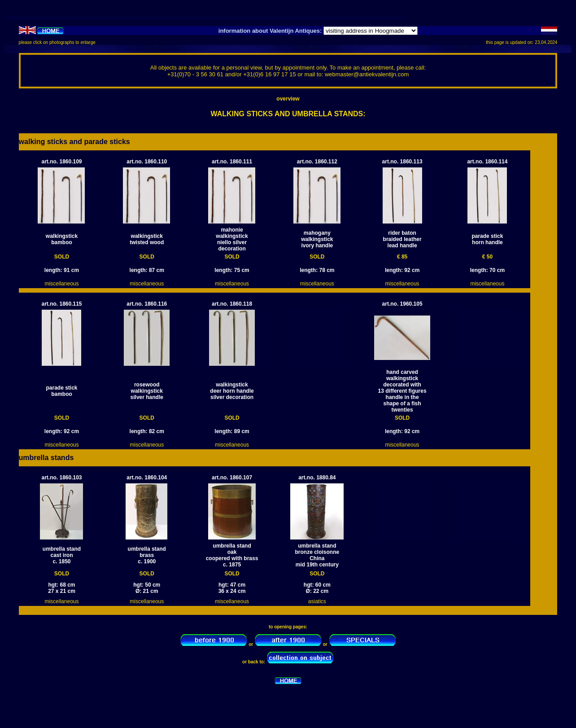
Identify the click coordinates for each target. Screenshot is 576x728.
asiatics (317, 601)
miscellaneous (61, 284)
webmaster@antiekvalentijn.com (367, 74)
